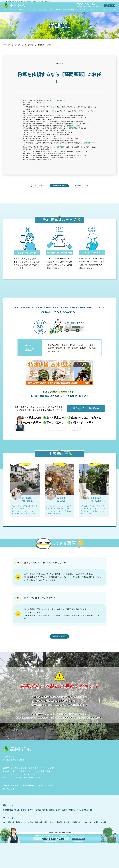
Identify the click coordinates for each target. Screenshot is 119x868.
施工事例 (21, 9)
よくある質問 (103, 9)
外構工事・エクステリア (87, 9)
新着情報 (12, 9)
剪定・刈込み (32, 9)
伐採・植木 (43, 9)
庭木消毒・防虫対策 (70, 9)
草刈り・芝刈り (55, 9)
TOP (4, 9)
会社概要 (113, 9)
